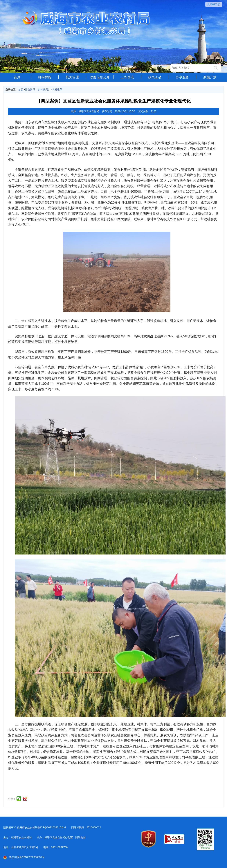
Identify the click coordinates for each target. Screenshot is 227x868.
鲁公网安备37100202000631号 (24, 857)
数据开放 (210, 77)
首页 (17, 77)
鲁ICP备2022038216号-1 (52, 827)
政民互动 (155, 77)
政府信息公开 (100, 77)
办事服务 (182, 77)
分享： (12, 799)
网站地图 (80, 837)
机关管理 (72, 77)
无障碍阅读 (214, 4)
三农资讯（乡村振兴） (38, 89)
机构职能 (45, 77)
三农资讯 (127, 77)
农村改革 (57, 89)
